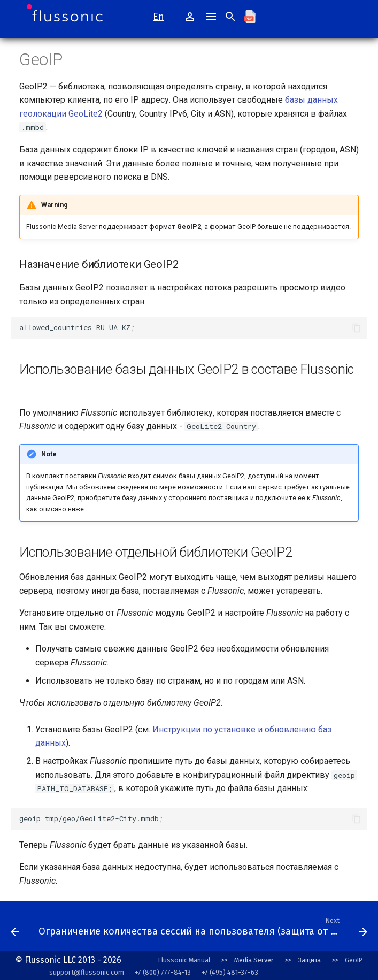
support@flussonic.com (87, 972)
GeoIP (354, 960)
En (159, 17)
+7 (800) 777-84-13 (163, 972)
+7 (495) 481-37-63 (230, 972)
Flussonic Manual (184, 960)
